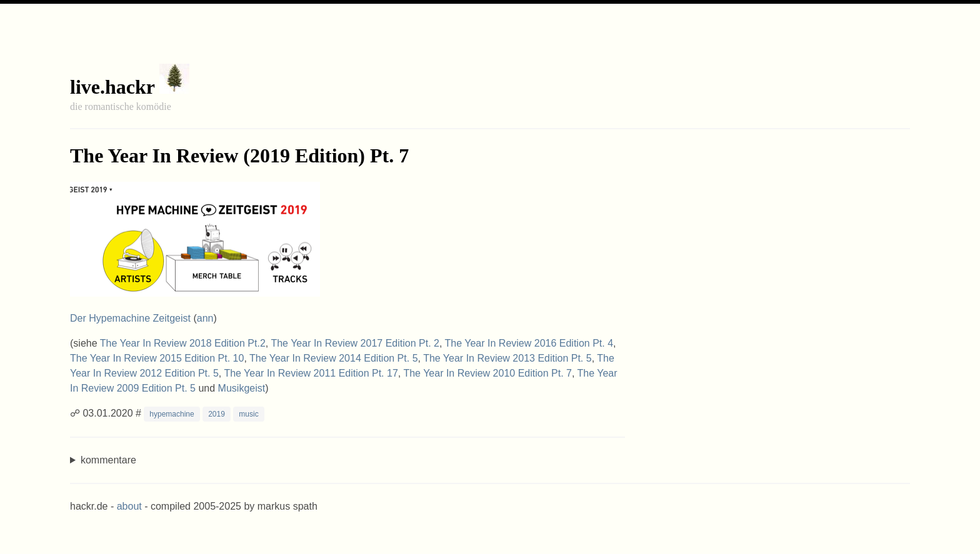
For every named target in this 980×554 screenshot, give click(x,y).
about (129, 506)
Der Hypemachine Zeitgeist (130, 318)
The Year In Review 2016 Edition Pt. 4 (529, 343)
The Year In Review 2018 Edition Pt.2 (183, 343)
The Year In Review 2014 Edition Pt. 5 (334, 358)
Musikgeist (242, 388)
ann (205, 318)
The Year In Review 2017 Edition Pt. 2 (355, 343)
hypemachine (172, 414)
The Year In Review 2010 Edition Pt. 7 (487, 373)
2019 (217, 414)
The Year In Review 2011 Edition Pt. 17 (311, 373)
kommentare (108, 460)
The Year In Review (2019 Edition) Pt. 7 (239, 156)
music (248, 414)
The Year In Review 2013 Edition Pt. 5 (507, 358)
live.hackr (112, 87)
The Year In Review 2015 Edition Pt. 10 (157, 358)
